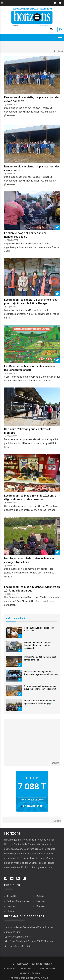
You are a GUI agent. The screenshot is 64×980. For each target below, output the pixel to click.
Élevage (11, 911)
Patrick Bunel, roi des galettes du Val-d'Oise (39, 629)
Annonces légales (51, 30)
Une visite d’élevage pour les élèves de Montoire (28, 431)
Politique (40, 901)
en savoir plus (33, 806)
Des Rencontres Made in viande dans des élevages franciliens (29, 560)
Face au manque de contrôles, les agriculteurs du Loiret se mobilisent (38, 645)
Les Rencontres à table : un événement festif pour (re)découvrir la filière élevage (31, 302)
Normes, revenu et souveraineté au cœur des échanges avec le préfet (40, 688)
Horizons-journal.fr (14, 840)
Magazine (41, 906)
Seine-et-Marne (12, 863)
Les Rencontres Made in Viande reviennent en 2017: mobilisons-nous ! (32, 589)
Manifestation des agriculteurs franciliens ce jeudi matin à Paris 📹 (41, 673)
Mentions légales (30, 973)
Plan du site (28, 969)
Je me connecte (60, 30)
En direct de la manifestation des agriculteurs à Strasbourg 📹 (39, 702)
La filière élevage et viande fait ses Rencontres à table (25, 235)
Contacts (10, 969)
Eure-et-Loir (28, 858)
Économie (12, 906)
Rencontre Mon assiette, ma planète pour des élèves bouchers (32, 99)
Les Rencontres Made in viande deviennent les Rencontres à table (30, 368)
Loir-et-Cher (45, 858)
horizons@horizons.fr (17, 937)
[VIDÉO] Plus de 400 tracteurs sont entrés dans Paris (40, 658)
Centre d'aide (47, 969)
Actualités (12, 896)
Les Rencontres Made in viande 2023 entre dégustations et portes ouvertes (30, 497)
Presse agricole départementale (30, 978)
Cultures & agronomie (18, 901)
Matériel (40, 896)
